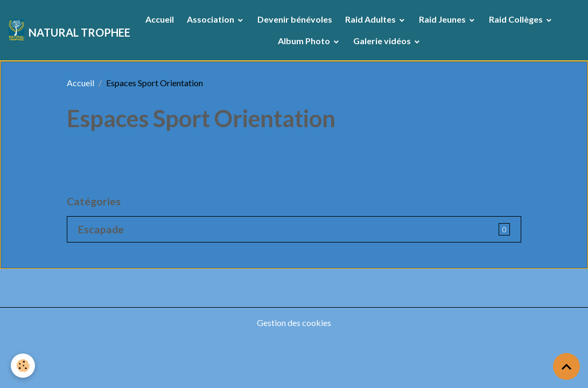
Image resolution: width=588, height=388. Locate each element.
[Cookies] (23, 366)
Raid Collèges (517, 19)
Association (211, 19)
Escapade (101, 229)
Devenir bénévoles (295, 19)
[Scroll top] (566, 366)
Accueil (160, 19)
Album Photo (305, 41)
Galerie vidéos (383, 41)
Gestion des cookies (294, 323)
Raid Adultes (371, 19)
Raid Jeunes (443, 19)
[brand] (62, 30)
